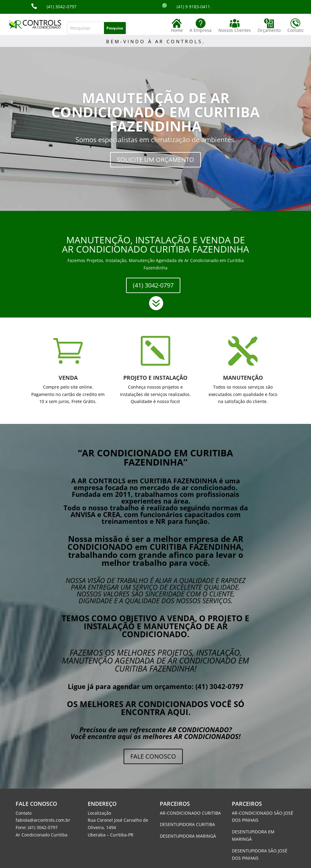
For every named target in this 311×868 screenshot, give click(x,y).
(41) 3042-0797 (153, 285)
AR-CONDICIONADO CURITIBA (190, 813)
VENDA (68, 378)
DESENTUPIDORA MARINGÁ (188, 836)
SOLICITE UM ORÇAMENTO (155, 160)
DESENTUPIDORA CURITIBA (187, 824)
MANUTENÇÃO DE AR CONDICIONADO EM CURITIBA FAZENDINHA (155, 112)
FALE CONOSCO (153, 756)
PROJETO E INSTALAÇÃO (155, 378)
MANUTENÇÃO (243, 378)
